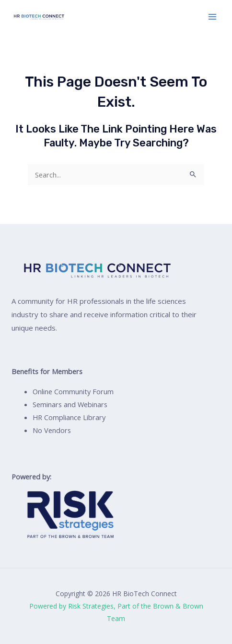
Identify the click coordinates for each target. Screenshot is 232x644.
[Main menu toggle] (212, 17)
